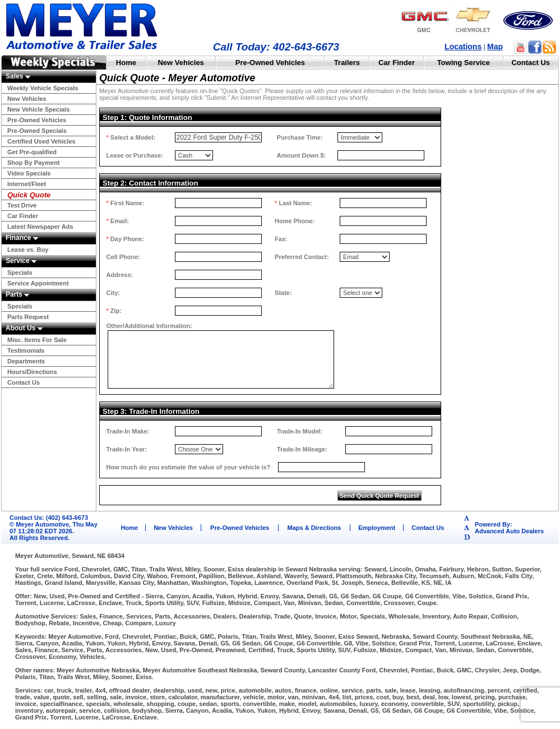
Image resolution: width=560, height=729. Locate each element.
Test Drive (22, 205)
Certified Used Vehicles (41, 141)
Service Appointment (38, 283)
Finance (22, 238)
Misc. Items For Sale (37, 340)
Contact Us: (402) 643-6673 (49, 518)
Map (495, 47)
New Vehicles (181, 63)
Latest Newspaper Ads (40, 227)
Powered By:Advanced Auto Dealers (509, 528)
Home (126, 63)
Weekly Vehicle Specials (43, 88)
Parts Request (28, 317)
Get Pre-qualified (32, 152)
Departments (26, 361)
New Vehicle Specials (38, 109)
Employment (377, 528)
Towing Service (464, 63)
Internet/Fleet (27, 184)
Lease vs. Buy (28, 250)
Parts (17, 294)
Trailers (347, 63)
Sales (18, 76)
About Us (24, 328)
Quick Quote (29, 195)
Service (21, 261)
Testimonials (26, 350)
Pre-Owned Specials (37, 131)
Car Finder (397, 63)
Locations (463, 47)
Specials (20, 273)
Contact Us (531, 63)
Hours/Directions (32, 372)
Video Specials (29, 173)
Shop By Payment (34, 163)
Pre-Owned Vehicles (270, 63)
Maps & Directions (314, 528)
